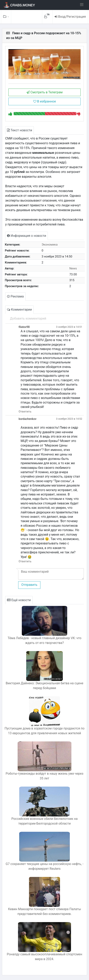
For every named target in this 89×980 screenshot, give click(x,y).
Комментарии (19, 310)
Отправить (29, 585)
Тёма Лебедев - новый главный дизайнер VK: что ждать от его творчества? (44, 640)
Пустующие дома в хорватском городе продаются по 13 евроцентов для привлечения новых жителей (45, 731)
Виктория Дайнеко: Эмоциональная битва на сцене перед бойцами (44, 686)
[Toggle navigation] (82, 5)
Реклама (15, 296)
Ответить (25, 412)
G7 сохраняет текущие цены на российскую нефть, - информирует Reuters (44, 866)
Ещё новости (19, 600)
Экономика (50, 245)
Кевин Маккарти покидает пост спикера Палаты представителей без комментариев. (44, 911)
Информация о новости (26, 236)
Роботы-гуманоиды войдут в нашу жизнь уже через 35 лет (44, 776)
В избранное (45, 101)
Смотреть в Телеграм (44, 92)
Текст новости (19, 130)
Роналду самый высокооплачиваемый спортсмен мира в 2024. (44, 957)
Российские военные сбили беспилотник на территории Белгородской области (44, 821)
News (73, 268)
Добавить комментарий (28, 318)
